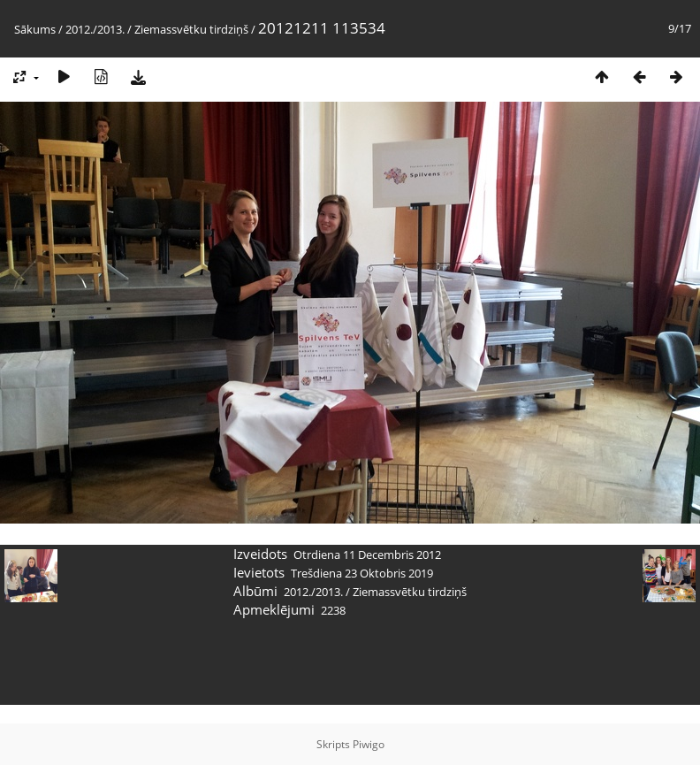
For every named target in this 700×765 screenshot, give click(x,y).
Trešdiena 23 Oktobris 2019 (362, 573)
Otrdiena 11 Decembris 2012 (367, 555)
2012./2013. (95, 29)
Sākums (35, 29)
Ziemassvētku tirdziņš (191, 29)
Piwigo (369, 744)
